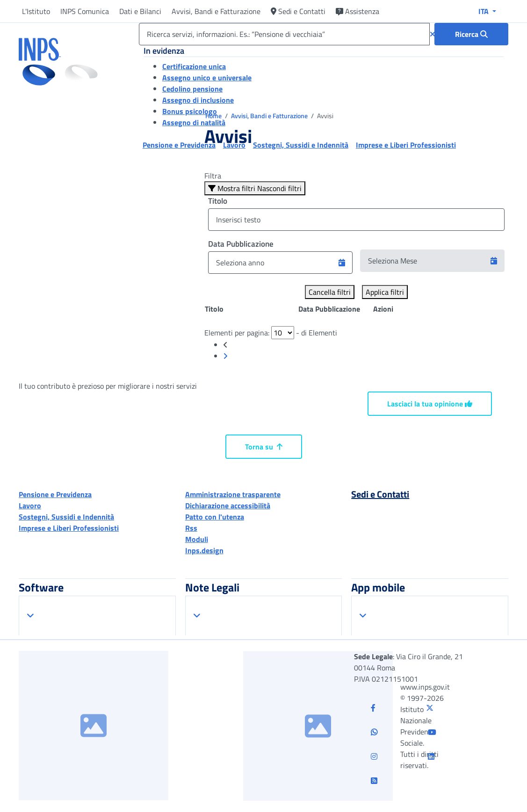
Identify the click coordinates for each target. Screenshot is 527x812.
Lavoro (30, 506)
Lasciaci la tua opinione (430, 404)
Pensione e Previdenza (55, 494)
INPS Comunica (85, 11)
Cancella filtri (330, 292)
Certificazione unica (194, 66)
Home (214, 116)
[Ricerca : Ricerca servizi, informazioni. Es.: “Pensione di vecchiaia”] (471, 34)
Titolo (218, 201)
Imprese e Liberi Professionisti (69, 528)
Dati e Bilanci (140, 11)
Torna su (264, 447)
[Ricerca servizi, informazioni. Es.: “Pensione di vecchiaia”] (284, 34)
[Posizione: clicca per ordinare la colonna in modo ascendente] (251, 309)
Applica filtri (385, 292)
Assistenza (357, 11)
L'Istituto (36, 11)
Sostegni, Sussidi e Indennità (66, 517)
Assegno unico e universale (207, 78)
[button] (342, 263)
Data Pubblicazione (241, 244)
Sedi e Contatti (298, 11)
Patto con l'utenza (215, 517)
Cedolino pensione (192, 89)
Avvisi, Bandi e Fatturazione (216, 11)
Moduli (197, 539)
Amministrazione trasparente (233, 494)
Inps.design (204, 550)
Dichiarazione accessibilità (228, 506)
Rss (191, 528)
